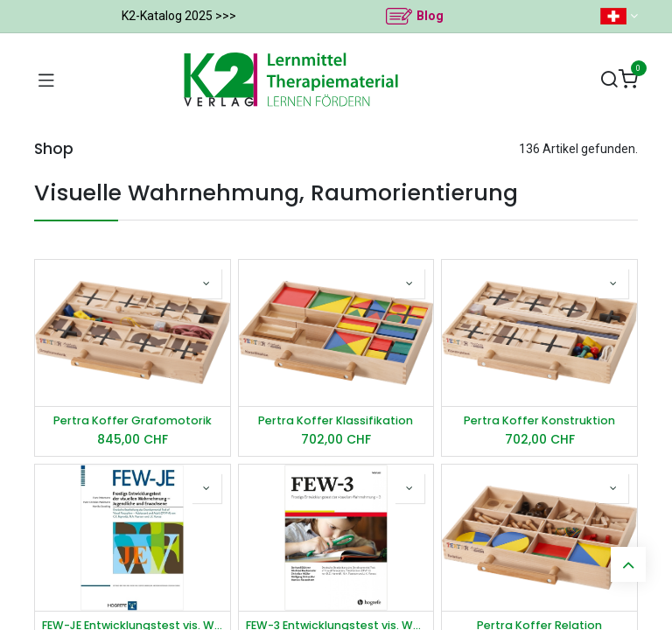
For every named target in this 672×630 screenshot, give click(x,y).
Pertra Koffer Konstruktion (539, 420)
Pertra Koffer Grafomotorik (133, 420)
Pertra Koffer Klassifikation (336, 420)
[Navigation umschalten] (46, 80)
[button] (206, 283)
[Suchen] (609, 80)
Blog (430, 16)
